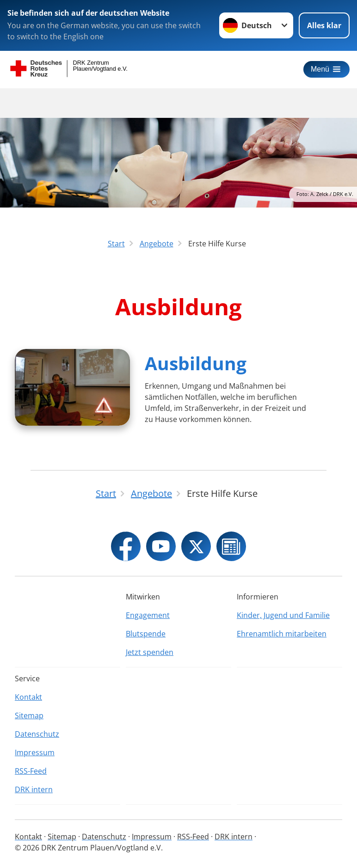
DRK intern (34, 789)
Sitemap (29, 715)
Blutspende (146, 634)
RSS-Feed (31, 771)
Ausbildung (196, 363)
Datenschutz (37, 734)
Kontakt (28, 697)
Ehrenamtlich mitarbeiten (282, 634)
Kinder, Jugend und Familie (283, 615)
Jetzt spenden (150, 652)
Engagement (148, 615)
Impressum (35, 752)
